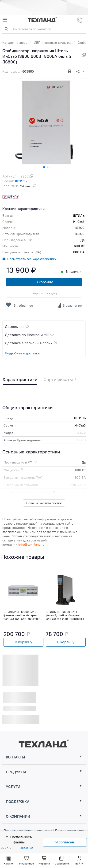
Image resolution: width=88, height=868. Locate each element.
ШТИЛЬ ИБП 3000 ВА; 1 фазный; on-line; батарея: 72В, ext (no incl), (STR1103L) (65, 615)
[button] (44, 167)
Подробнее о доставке (22, 353)
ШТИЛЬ (21, 181)
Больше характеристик (44, 503)
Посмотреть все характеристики (32, 259)
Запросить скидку (44, 293)
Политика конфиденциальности (28, 831)
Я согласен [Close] (65, 842)
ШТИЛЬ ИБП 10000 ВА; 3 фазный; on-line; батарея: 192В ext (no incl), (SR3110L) (22, 615)
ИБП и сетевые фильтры (52, 43)
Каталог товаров (15, 43)
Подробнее (26, 848)
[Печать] (70, 71)
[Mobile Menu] (5, 20)
